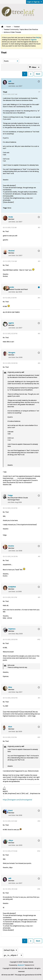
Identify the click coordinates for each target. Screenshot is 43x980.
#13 (39, 821)
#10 (39, 639)
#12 (39, 737)
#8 (39, 556)
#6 (39, 363)
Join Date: (12, 86)
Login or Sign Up (34, 2)
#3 (39, 261)
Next (38, 74)
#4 (39, 298)
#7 (39, 508)
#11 (39, 698)
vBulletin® (21, 965)
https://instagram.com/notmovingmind (17, 800)
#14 (39, 851)
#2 (39, 228)
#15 (39, 889)
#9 (39, 597)
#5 (39, 334)
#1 (39, 92)
